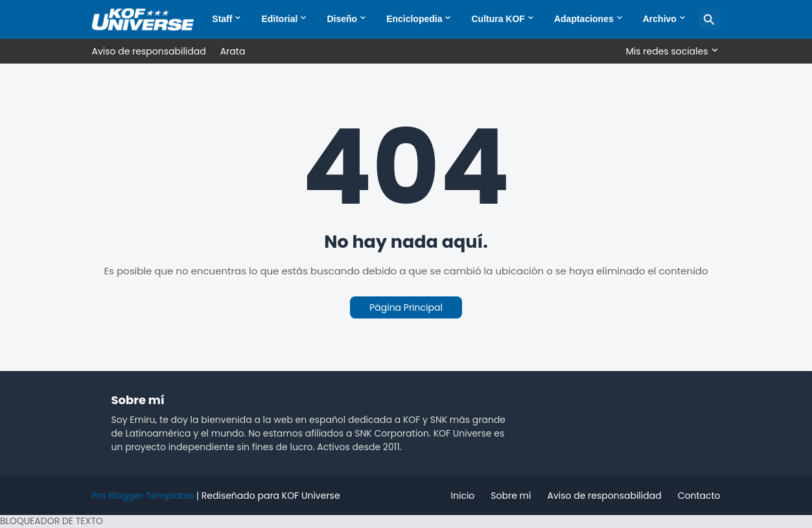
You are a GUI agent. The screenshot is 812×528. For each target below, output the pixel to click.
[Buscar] (710, 19)
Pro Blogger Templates (143, 496)
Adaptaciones (584, 19)
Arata (233, 51)
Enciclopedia (414, 19)
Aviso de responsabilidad (149, 51)
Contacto (699, 496)
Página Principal (406, 307)
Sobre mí (511, 496)
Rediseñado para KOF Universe (271, 496)
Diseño (342, 19)
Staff (222, 19)
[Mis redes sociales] (670, 51)
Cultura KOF (498, 19)
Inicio (463, 496)
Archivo (660, 19)
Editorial (279, 19)
